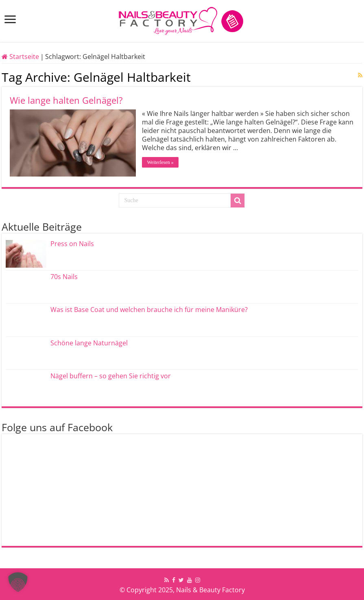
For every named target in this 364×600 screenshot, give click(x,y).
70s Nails (64, 277)
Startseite (20, 57)
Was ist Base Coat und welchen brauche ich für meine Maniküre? (149, 310)
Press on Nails (72, 244)
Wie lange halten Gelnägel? (66, 100)
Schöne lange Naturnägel (89, 343)
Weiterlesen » (160, 162)
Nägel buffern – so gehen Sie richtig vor (111, 376)
